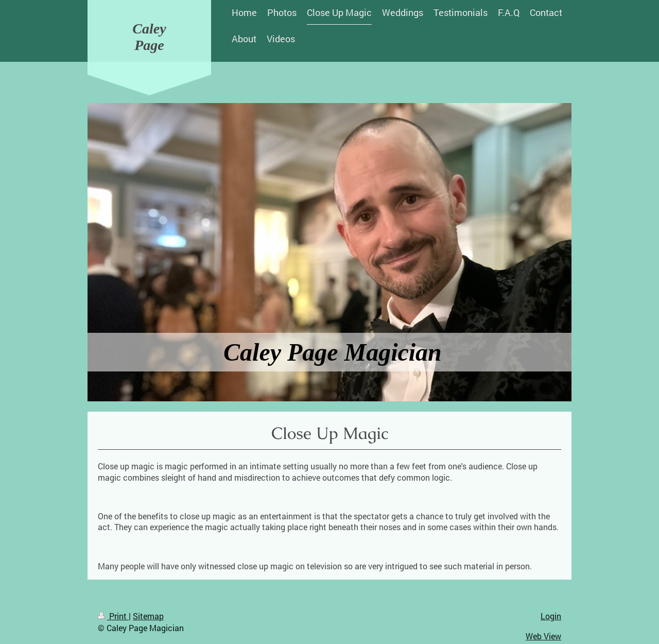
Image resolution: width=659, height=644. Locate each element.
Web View (543, 636)
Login (551, 616)
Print (113, 616)
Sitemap (148, 616)
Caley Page (149, 37)
